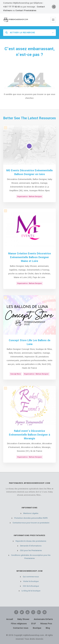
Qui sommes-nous (31, 577)
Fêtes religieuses (19, 624)
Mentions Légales (31, 513)
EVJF (34, 624)
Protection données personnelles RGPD (31, 518)
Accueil (10, 619)
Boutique (37, 628)
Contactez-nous (21, 628)
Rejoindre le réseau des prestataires (31, 541)
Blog (48, 628)
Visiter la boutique (31, 581)
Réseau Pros (46, 624)
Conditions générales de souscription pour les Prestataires (31, 557)
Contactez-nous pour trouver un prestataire (31, 523)
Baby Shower (23, 619)
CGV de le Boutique (31, 586)
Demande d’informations (31, 546)
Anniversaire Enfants (43, 619)
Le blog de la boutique (31, 591)
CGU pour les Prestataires (31, 551)
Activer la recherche (20, 33)
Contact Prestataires (26, 11)
